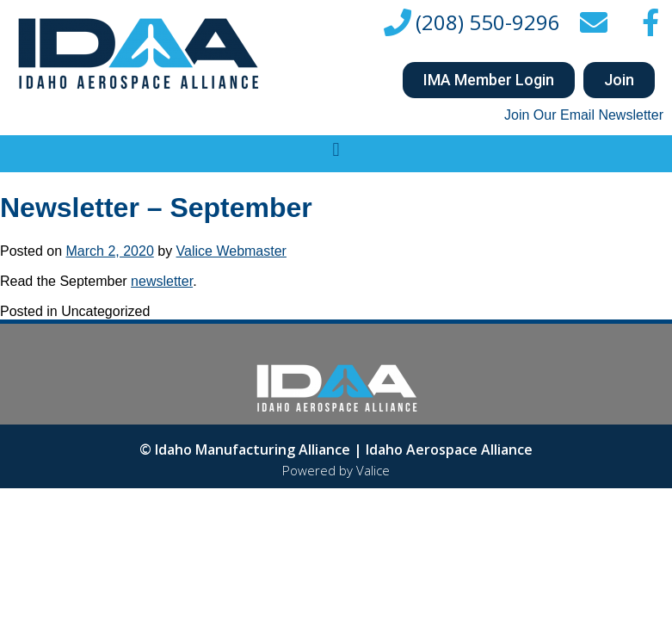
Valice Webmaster (231, 251)
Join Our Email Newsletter (584, 115)
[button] (489, 80)
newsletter (162, 281)
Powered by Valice (336, 470)
